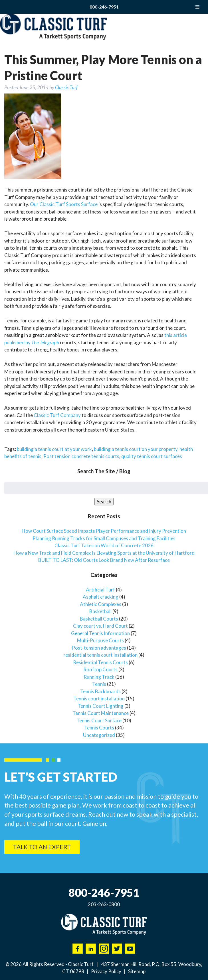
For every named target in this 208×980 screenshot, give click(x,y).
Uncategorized (99, 735)
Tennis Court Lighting (101, 706)
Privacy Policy (106, 971)
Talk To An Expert (42, 847)
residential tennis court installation (100, 655)
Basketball (100, 611)
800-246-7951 (104, 7)
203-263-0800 (104, 904)
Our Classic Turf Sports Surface (64, 204)
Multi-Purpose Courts (100, 640)
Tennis (99, 684)
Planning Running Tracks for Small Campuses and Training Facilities (104, 538)
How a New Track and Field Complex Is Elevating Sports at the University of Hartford (104, 553)
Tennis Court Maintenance (101, 713)
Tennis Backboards (100, 691)
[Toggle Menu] (197, 7)
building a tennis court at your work (54, 449)
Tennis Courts (99, 728)
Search (104, 502)
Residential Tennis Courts (100, 662)
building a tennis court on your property (136, 449)
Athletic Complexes (101, 604)
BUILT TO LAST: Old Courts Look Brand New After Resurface (104, 560)
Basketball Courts (99, 619)
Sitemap (137, 971)
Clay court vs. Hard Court (100, 626)
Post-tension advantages (99, 648)
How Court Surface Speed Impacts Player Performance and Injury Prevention (104, 531)
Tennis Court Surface (99, 720)
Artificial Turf (100, 590)
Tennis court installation (99, 699)
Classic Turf (66, 87)
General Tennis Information (100, 633)
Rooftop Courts (100, 669)
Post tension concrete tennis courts (81, 456)
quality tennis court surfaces (152, 456)
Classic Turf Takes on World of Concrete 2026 (104, 545)
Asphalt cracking (101, 597)
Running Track (99, 677)
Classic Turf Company (57, 415)
